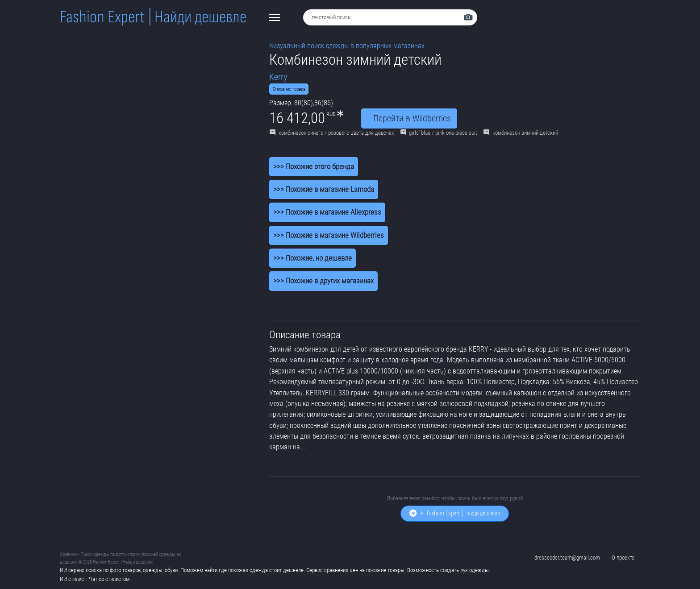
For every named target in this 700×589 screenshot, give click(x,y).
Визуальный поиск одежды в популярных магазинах (347, 46)
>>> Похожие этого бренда (314, 166)
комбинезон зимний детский (521, 133)
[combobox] (390, 17)
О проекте (623, 558)
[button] (275, 17)
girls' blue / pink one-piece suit (439, 133)
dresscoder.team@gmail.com (567, 558)
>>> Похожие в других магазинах (323, 281)
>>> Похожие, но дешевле (312, 258)
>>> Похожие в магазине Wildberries (329, 235)
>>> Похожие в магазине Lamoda (324, 189)
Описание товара (289, 89)
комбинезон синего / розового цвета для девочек (332, 133)
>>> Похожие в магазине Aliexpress (327, 212)
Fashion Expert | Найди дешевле (153, 17)
